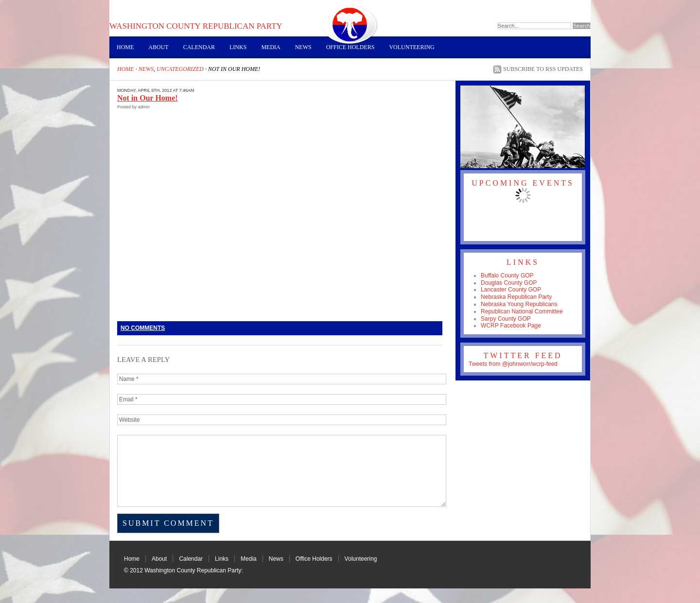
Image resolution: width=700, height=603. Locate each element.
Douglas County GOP (509, 283)
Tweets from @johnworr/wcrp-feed (513, 364)
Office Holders (350, 47)
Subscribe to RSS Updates (543, 69)
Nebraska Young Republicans (519, 304)
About (158, 47)
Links (238, 47)
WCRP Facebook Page (511, 326)
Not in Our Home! (148, 98)
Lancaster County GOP (511, 290)
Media (271, 47)
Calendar (199, 47)
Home (125, 47)
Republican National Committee (522, 311)
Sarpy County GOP (506, 319)
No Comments (143, 328)
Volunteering (411, 47)
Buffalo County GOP (507, 276)
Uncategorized (180, 69)
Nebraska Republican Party (516, 297)
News (303, 47)
